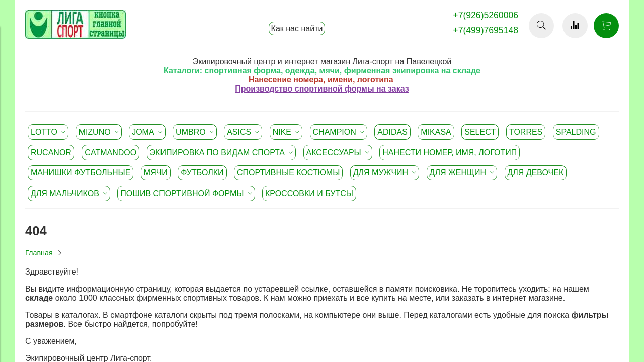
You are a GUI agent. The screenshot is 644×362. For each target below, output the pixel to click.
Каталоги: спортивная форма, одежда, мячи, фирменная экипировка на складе (322, 71)
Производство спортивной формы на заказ (322, 89)
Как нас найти (297, 28)
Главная (39, 253)
